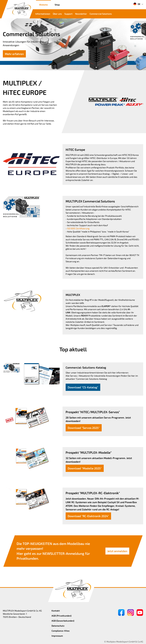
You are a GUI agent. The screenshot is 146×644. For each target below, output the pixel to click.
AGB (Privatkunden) (61, 616)
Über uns (57, 14)
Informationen (43, 14)
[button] (135, 43)
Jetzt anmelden (117, 551)
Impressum (57, 636)
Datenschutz (58, 626)
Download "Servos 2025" (84, 428)
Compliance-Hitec (61, 631)
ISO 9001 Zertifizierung (78, 228)
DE (137, 4)
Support (68, 14)
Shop (57, 5)
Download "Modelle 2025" (85, 468)
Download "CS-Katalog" (83, 387)
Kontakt (56, 611)
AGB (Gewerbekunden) (63, 621)
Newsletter (81, 14)
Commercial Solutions (101, 14)
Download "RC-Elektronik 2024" (88, 516)
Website (43, 5)
